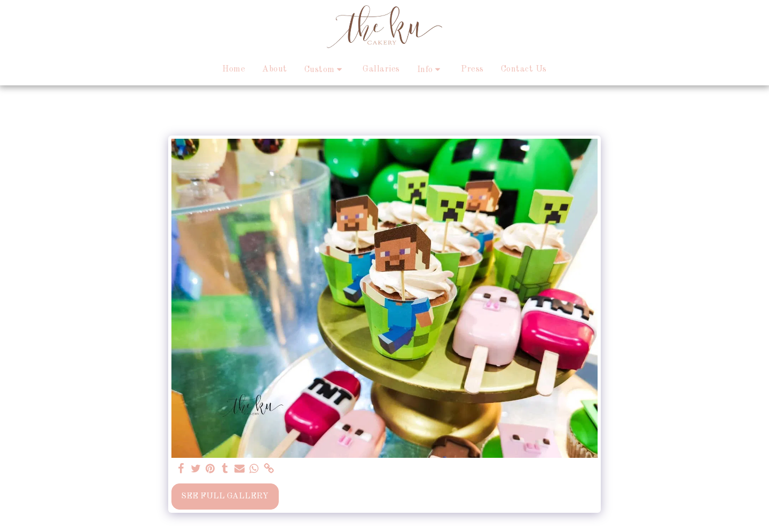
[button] (325, 70)
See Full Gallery (225, 496)
